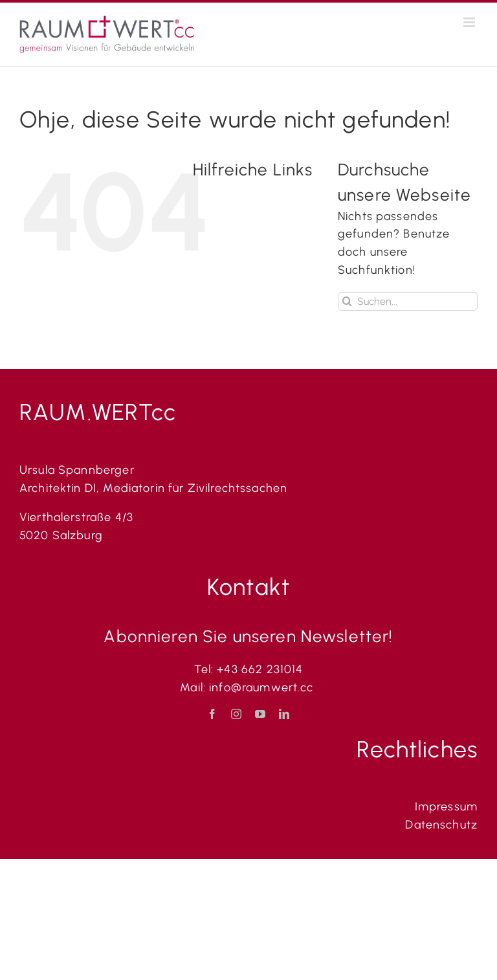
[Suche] (347, 301)
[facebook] (213, 714)
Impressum (446, 807)
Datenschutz (441, 825)
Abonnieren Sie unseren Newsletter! (248, 636)
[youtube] (260, 714)
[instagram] (237, 714)
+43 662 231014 (260, 669)
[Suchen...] (408, 301)
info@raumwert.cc (263, 687)
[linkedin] (284, 714)
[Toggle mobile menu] (470, 22)
